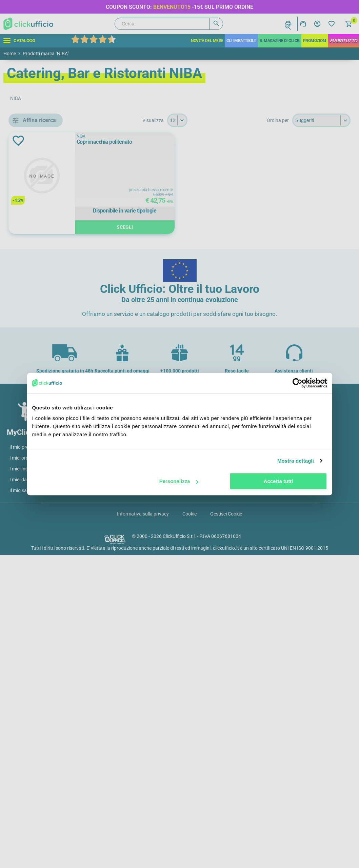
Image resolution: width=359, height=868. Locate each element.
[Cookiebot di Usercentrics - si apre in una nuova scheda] (297, 383)
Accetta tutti (278, 481)
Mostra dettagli (296, 461)
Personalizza (179, 481)
